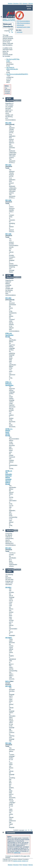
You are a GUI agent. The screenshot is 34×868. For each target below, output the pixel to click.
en (12, 31)
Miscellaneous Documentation (11, 20)
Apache (5, 19)
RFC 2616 (8, 165)
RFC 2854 (8, 298)
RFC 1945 (8, 123)
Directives (16, 3)
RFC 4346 (8, 234)
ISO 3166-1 (9, 638)
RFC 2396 (8, 200)
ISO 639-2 (8, 587)
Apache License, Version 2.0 (20, 861)
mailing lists (17, 853)
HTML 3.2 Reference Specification (9, 384)
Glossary (25, 3)
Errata (8, 337)
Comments (19, 32)
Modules (10, 3)
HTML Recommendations (23, 23)
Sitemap (31, 3)
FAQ (21, 3)
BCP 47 (8, 681)
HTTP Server (12, 19)
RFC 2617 (8, 548)
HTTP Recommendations (23, 21)
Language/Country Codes (23, 27)
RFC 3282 (8, 743)
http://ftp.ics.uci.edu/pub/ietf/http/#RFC (17, 74)
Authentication (20, 25)
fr (10, 32)
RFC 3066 (8, 686)
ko (12, 32)
